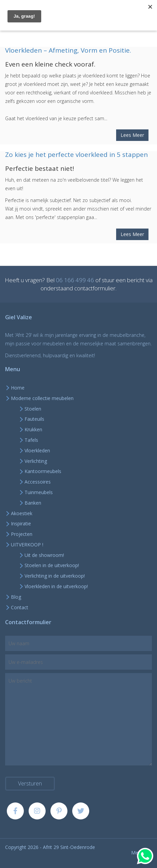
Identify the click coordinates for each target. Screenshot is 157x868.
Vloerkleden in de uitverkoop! (56, 586)
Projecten (22, 534)
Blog (16, 597)
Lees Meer (132, 135)
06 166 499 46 (75, 280)
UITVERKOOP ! (27, 545)
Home (18, 388)
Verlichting (36, 461)
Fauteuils (34, 419)
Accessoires (38, 482)
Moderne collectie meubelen (42, 398)
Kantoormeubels (43, 471)
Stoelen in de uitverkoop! (52, 565)
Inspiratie (21, 523)
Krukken (33, 429)
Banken (33, 503)
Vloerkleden (37, 450)
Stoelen (33, 409)
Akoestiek (22, 513)
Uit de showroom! (44, 555)
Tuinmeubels (39, 492)
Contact (20, 607)
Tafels (31, 440)
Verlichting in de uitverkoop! (55, 576)
